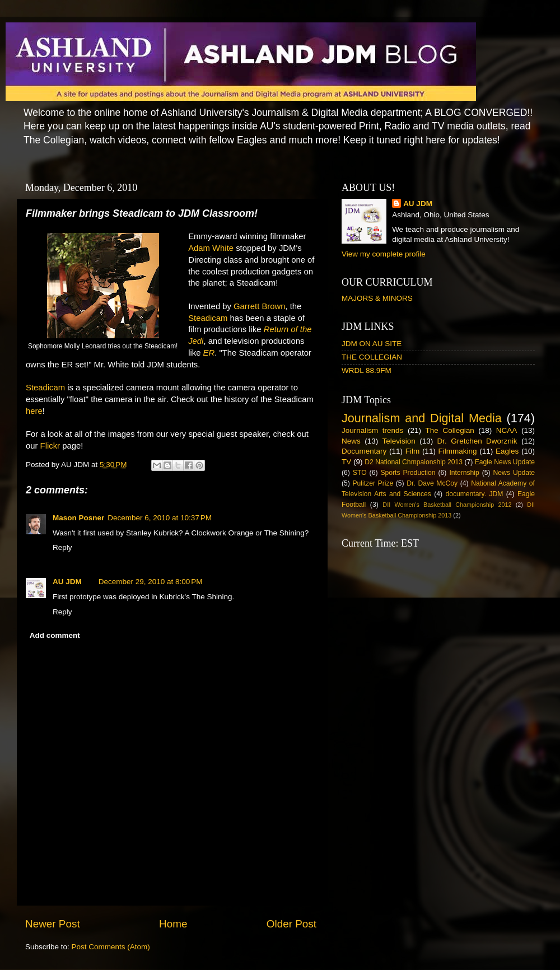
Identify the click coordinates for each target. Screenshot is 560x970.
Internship (464, 473)
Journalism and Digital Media (422, 418)
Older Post (291, 924)
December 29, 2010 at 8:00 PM (151, 582)
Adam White (211, 248)
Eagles (507, 451)
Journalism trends (372, 430)
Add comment (55, 635)
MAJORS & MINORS (377, 298)
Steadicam (208, 318)
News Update (514, 473)
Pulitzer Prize (373, 483)
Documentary (364, 451)
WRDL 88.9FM (367, 370)
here (34, 411)
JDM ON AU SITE (372, 344)
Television (399, 441)
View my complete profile (384, 254)
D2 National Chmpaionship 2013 (414, 462)
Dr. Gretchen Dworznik (477, 441)
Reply (62, 547)
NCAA (507, 430)
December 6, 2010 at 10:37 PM (160, 518)
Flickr (50, 446)
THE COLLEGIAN (372, 357)
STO (360, 473)
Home (173, 924)
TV (346, 462)
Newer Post (53, 924)
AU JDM (67, 582)
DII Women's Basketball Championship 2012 (447, 505)
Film (413, 451)
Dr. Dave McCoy (432, 483)
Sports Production (408, 473)
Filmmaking (458, 451)
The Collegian (450, 430)
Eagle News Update (505, 462)
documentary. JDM (474, 494)
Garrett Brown (259, 306)
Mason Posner (78, 518)
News (351, 441)
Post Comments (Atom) (111, 947)
